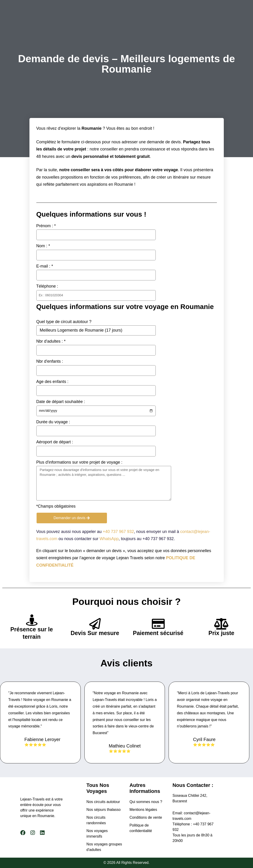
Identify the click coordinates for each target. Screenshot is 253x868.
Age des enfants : (52, 382)
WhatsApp (109, 539)
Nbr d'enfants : (50, 361)
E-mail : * (45, 266)
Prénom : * (46, 226)
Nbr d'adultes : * (51, 341)
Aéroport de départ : (55, 442)
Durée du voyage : (53, 422)
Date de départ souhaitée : (61, 402)
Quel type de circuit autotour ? (64, 322)
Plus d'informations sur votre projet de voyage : (79, 462)
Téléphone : (47, 286)
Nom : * (43, 246)
